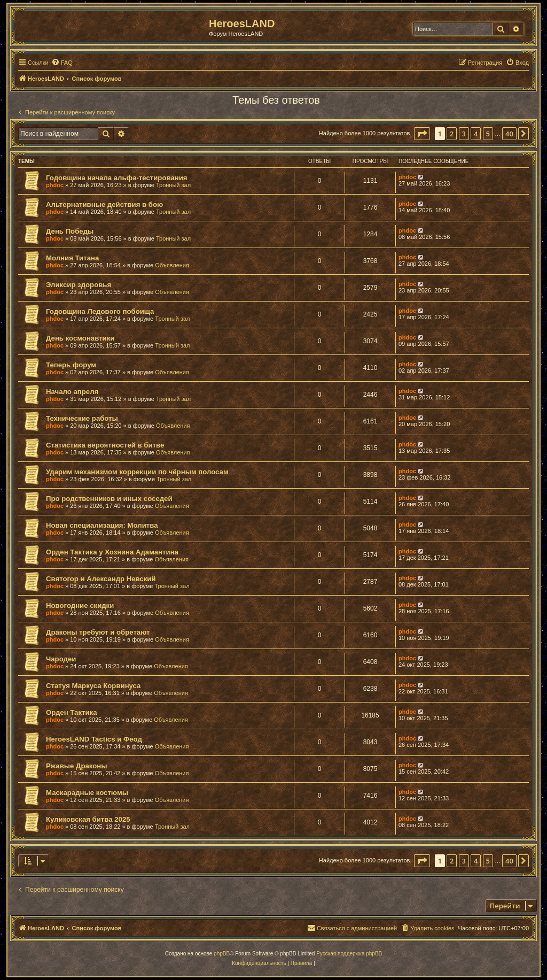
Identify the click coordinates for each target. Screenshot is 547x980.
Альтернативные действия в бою (104, 205)
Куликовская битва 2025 (88, 819)
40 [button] (509, 134)
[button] (422, 134)
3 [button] (464, 134)
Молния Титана (72, 258)
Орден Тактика (71, 712)
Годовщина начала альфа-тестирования (117, 178)
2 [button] (452, 134)
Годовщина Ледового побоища (100, 311)
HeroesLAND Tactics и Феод (94, 739)
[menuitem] (62, 63)
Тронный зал (173, 185)
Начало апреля (72, 392)
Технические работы (82, 418)
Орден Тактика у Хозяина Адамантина (112, 552)
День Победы (70, 231)
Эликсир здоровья (79, 285)
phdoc (55, 185)
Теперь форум (71, 365)
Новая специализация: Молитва (102, 525)
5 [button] (488, 134)
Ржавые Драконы (77, 766)
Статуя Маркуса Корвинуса (93, 686)
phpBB (222, 954)
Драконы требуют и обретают (98, 632)
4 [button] (476, 134)
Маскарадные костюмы (87, 793)
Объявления (172, 265)
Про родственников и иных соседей (109, 499)
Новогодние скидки (80, 605)
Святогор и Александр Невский (101, 579)
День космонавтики (80, 338)
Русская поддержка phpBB (349, 954)
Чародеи (61, 659)
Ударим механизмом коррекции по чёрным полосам (137, 472)
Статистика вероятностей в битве (105, 445)
